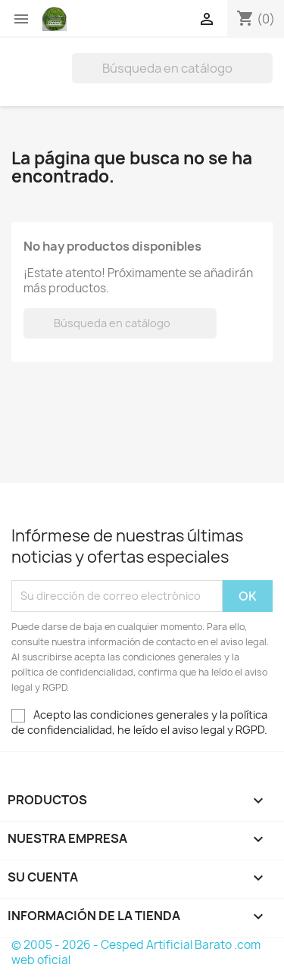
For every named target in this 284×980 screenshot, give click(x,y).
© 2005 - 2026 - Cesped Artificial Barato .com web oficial (136, 952)
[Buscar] (172, 68)
